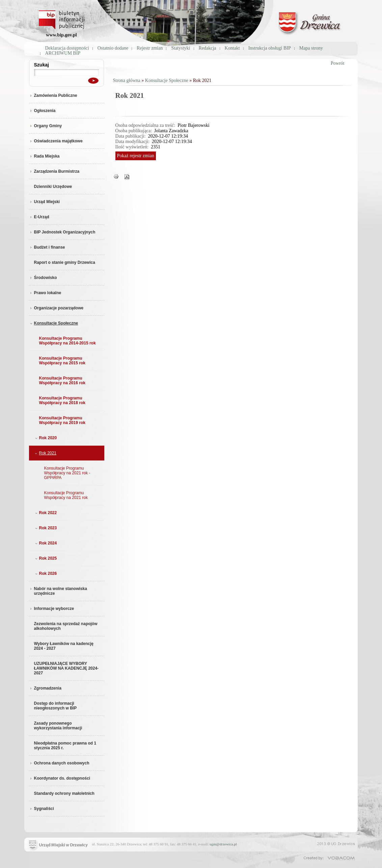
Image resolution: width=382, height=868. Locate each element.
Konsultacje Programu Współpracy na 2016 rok (62, 381)
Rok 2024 (45, 543)
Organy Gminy (46, 126)
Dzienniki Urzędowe (53, 187)
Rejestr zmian (150, 48)
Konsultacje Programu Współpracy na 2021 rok (66, 495)
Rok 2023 (45, 528)
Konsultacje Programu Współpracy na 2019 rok (62, 420)
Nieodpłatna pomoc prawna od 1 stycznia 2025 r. (65, 746)
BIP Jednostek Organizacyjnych (62, 232)
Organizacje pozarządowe (56, 308)
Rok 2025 (45, 558)
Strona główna (127, 80)
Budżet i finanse (47, 247)
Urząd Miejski (45, 202)
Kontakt (232, 48)
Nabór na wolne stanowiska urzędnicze (58, 591)
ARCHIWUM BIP (63, 53)
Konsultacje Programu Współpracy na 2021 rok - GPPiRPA (67, 473)
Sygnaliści (42, 809)
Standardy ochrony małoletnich (64, 793)
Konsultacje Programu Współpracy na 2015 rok (62, 361)
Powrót (337, 63)
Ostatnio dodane (113, 48)
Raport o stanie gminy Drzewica (65, 262)
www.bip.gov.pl (61, 35)
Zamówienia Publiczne (53, 95)
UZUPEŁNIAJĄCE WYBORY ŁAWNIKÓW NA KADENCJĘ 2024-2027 (66, 668)
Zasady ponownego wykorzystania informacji (58, 726)
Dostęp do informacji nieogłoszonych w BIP (56, 706)
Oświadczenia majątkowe (56, 141)
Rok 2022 (45, 513)
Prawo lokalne (45, 293)
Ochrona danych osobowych (59, 763)
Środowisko (43, 278)
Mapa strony (311, 48)
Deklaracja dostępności (67, 48)
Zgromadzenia (45, 688)
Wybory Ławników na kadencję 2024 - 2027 (64, 646)
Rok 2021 (45, 453)
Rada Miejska (44, 156)
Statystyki (181, 48)
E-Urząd (39, 217)
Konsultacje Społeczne (54, 323)
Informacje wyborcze (52, 609)
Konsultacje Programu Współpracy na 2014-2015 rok (67, 341)
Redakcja (208, 48)
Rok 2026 (45, 573)
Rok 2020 (45, 438)
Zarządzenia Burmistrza (54, 171)
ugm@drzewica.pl (223, 844)
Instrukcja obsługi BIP (270, 48)
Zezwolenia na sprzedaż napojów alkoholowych (66, 626)
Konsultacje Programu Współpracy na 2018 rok (62, 400)
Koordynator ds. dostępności (60, 778)
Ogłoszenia (42, 111)
